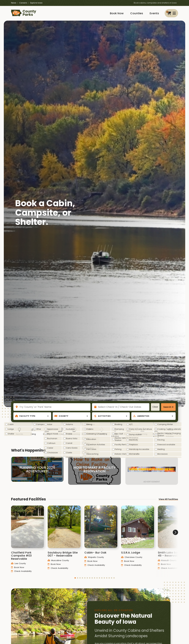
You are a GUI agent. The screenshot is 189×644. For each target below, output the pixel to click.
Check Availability (21, 576)
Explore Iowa (36, 3)
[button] (75, 582)
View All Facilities (168, 504)
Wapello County (94, 562)
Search (167, 407)
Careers (23, 3)
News (14, 3)
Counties (137, 13)
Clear (155, 407)
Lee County (18, 568)
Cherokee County (132, 562)
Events (154, 13)
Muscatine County (58, 565)
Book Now (117, 13)
